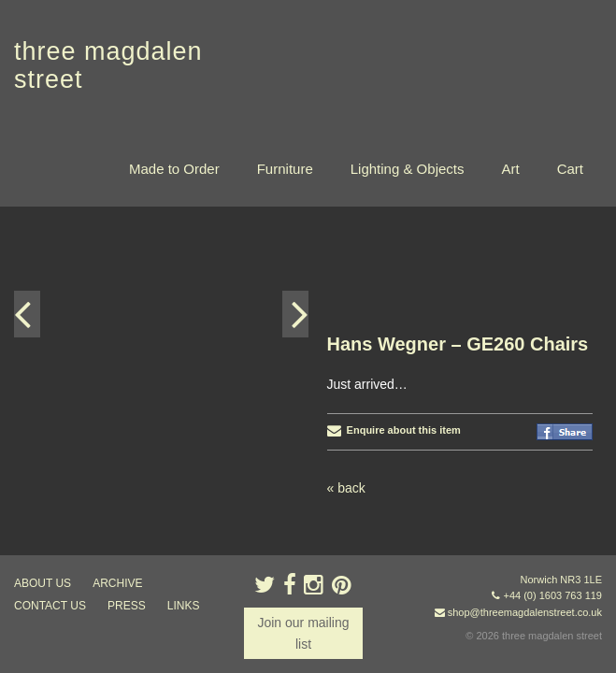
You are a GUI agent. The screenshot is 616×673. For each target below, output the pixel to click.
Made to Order (174, 169)
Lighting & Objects (408, 169)
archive (117, 583)
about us (43, 583)
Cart (570, 169)
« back (346, 281)
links (184, 606)
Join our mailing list (303, 633)
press (127, 606)
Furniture (285, 169)
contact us (50, 606)
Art (510, 169)
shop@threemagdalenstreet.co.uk (525, 612)
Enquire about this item (394, 223)
